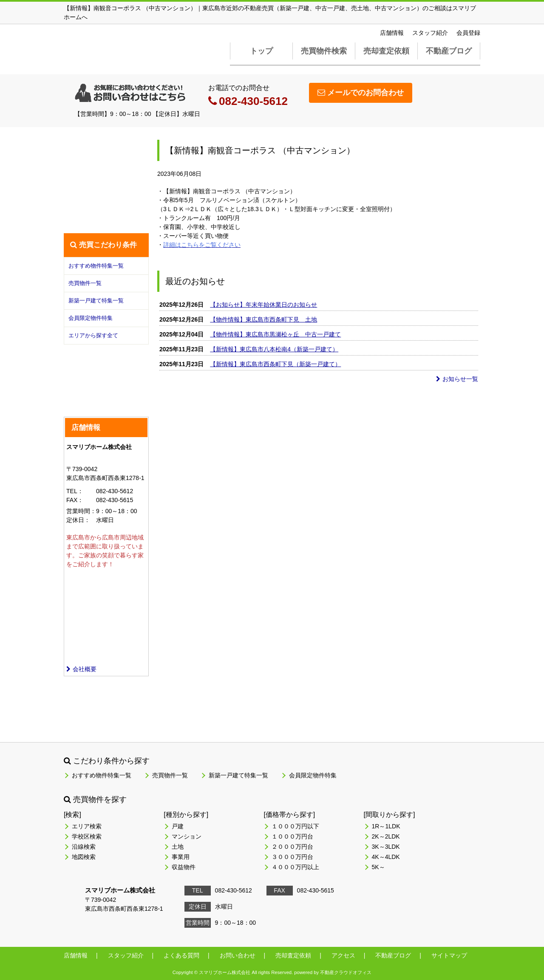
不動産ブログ (449, 51)
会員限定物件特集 (91, 318)
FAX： (75, 500)
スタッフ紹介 (430, 33)
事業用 (181, 857)
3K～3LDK (386, 847)
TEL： (75, 491)
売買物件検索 (324, 51)
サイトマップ (449, 955)
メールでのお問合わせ (361, 93)
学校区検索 (87, 836)
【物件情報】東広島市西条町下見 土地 (263, 319)
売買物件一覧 (85, 283)
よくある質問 (181, 955)
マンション (187, 836)
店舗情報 (392, 33)
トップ (261, 51)
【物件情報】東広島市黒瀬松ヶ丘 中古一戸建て (275, 334)
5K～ (378, 867)
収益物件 (184, 867)
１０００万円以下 (295, 826)
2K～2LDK (386, 836)
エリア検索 (87, 826)
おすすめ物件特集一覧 (96, 266)
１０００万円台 (292, 836)
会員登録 (468, 33)
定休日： (78, 520)
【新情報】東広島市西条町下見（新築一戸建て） (275, 364)
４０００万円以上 (295, 867)
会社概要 (81, 669)
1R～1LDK (386, 826)
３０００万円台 (292, 857)
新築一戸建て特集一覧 (96, 301)
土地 (178, 847)
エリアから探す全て (93, 335)
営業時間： (81, 511)
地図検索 (84, 857)
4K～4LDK (386, 857)
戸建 (178, 826)
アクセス (343, 955)
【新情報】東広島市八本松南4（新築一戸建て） (274, 349)
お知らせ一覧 (457, 379)
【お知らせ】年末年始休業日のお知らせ (263, 305)
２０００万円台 (292, 847)
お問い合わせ (238, 955)
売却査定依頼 (386, 51)
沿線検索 (84, 847)
